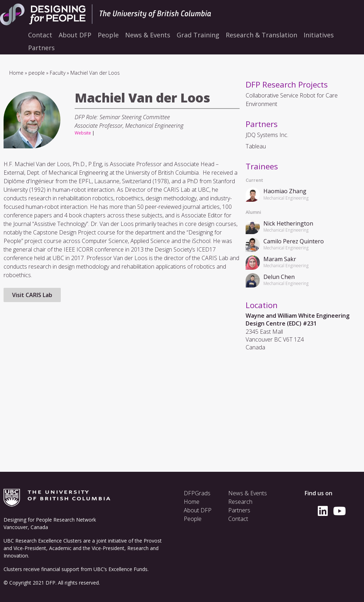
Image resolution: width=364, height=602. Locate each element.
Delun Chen (279, 277)
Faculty (58, 73)
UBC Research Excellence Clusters (43, 541)
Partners (239, 510)
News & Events (248, 493)
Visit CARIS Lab (32, 295)
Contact (238, 519)
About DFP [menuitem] (75, 35)
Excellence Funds (128, 569)
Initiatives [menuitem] (319, 35)
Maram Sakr (280, 259)
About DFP (198, 510)
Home (16, 73)
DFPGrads (197, 493)
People (193, 519)
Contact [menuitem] (40, 35)
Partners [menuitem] (41, 48)
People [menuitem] (108, 35)
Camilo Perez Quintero (294, 241)
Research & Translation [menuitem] (261, 35)
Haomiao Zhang (285, 191)
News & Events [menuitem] (148, 35)
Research (240, 502)
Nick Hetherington (288, 223)
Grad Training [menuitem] (198, 35)
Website (83, 133)
